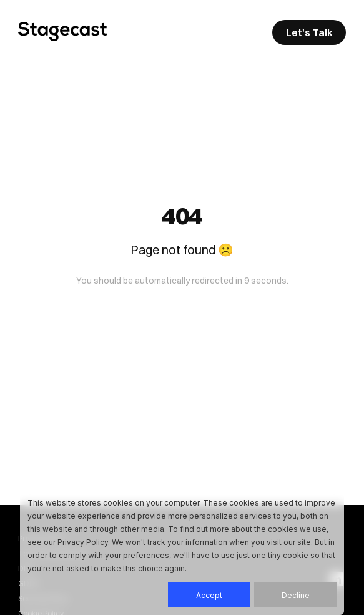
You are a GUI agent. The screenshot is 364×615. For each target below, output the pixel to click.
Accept (209, 595)
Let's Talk (309, 32)
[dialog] (182, 552)
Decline (296, 595)
